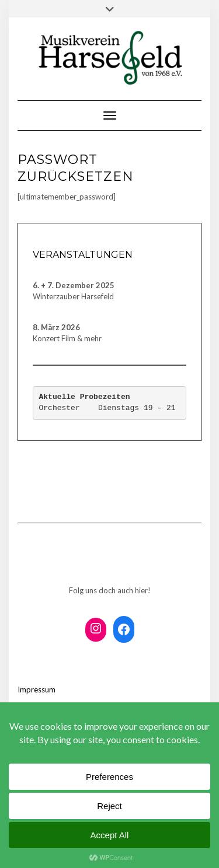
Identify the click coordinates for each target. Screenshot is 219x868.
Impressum (36, 690)
